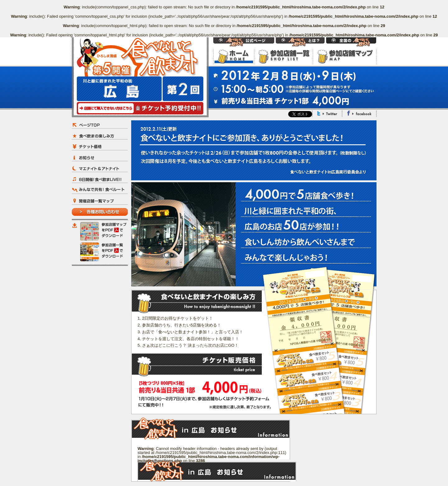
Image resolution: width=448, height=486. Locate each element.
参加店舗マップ (345, 57)
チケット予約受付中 (140, 108)
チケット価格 (100, 147)
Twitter (327, 113)
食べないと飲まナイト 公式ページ (244, 42)
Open (351, 42)
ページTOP (100, 125)
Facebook (359, 113)
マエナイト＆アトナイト (100, 168)
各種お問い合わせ (100, 212)
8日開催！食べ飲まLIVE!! (100, 179)
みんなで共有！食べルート (100, 190)
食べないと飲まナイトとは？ (300, 42)
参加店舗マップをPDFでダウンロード (104, 231)
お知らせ (100, 157)
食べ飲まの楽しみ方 (100, 136)
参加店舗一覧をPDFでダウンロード (104, 252)
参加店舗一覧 (283, 57)
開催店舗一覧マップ (100, 201)
